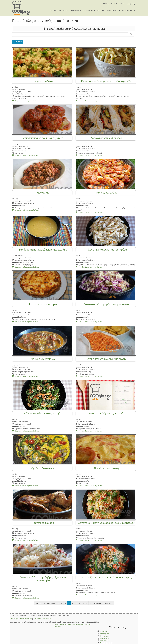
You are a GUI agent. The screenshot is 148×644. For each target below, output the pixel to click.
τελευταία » (108, 603)
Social (114, 3)
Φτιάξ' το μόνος (113, 10)
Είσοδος (106, 3)
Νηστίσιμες (101, 10)
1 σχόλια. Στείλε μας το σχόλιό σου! (89, 212)
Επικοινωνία (25, 619)
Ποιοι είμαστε (38, 619)
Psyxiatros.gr (105, 638)
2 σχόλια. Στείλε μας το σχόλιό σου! (26, 431)
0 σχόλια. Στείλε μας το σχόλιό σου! (26, 101)
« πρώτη (39, 603)
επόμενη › (98, 603)
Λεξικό (121, 3)
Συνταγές (53, 10)
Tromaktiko (104, 631)
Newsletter (47, 619)
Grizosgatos (105, 634)
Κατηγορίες (64, 10)
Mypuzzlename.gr (106, 643)
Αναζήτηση (131, 4)
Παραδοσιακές (89, 10)
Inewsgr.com (105, 636)
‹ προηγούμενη (50, 603)
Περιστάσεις (76, 10)
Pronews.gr (104, 641)
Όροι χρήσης (15, 619)
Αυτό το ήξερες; (128, 10)
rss (31, 619)
